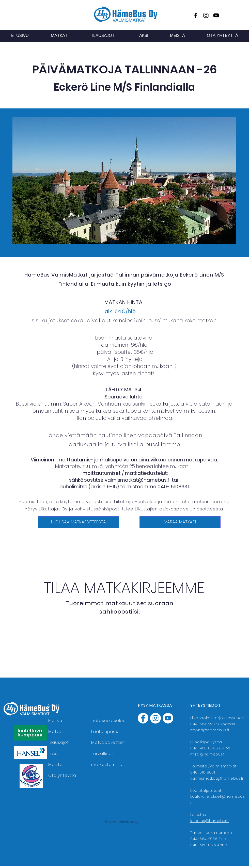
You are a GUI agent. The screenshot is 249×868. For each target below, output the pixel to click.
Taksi (53, 754)
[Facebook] (196, 15)
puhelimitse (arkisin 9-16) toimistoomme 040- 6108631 (124, 487)
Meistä (56, 765)
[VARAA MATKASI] (180, 522)
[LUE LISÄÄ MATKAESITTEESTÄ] (78, 522)
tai (175, 480)
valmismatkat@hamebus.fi (138, 480)
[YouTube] (216, 15)
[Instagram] (206, 15)
